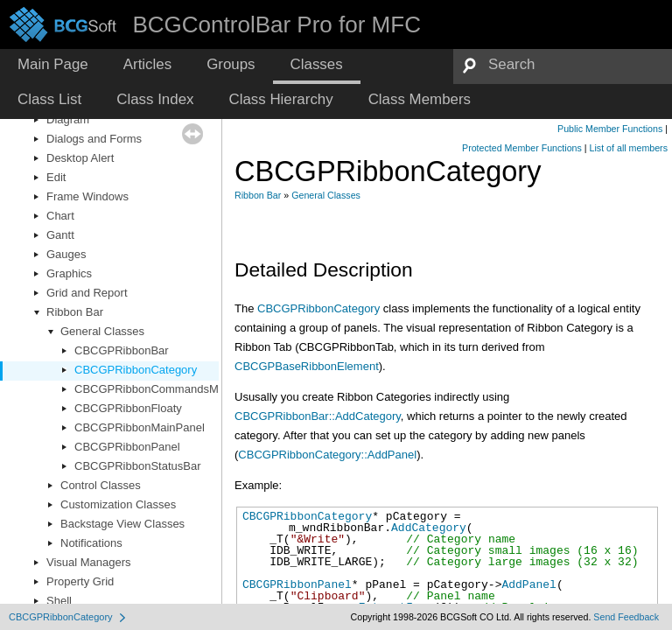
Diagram (68, 119)
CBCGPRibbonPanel (127, 447)
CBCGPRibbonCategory (136, 370)
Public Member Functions (610, 129)
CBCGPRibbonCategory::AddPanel (327, 455)
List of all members (629, 148)
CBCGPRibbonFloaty (128, 408)
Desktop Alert (80, 158)
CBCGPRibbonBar (122, 350)
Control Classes (101, 485)
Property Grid (80, 581)
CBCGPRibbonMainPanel (140, 427)
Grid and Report (87, 293)
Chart (60, 216)
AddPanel (528, 584)
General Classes (102, 331)
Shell (59, 601)
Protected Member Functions (522, 148)
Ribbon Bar (75, 312)
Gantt (60, 235)
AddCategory (429, 528)
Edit (56, 177)
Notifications (91, 543)
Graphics (69, 273)
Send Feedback (626, 617)
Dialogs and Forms (94, 139)
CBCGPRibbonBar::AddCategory (318, 416)
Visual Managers (89, 562)
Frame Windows (87, 196)
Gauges (66, 254)
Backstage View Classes (122, 524)
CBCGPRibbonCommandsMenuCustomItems (189, 389)
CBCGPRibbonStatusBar (138, 466)
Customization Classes (118, 504)
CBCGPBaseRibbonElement (307, 366)
